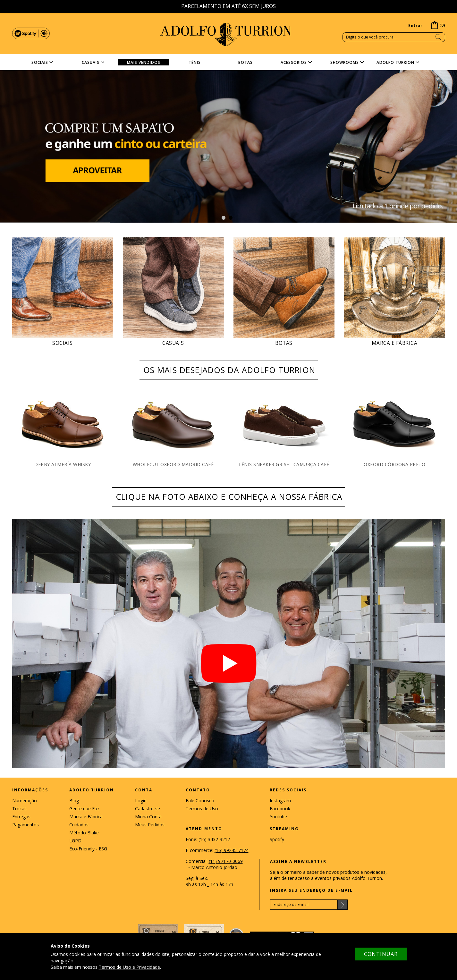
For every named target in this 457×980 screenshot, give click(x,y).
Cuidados (79, 825)
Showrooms (345, 62)
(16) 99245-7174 (232, 850)
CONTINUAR (381, 954)
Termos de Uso (202, 809)
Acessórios (294, 62)
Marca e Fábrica (86, 817)
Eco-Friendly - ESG (88, 849)
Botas (245, 62)
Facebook (280, 809)
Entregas (21, 817)
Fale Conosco (200, 801)
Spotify (277, 839)
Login (141, 801)
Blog (74, 801)
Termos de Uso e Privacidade (129, 967)
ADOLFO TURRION (226, 34)
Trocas (19, 809)
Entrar (415, 26)
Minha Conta (148, 817)
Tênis (195, 62)
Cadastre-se (148, 809)
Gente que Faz (84, 809)
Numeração (25, 801)
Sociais (40, 62)
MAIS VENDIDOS (144, 62)
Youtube (278, 817)
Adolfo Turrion (395, 62)
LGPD (75, 841)
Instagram (280, 801)
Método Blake (84, 833)
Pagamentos (25, 825)
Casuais (91, 62)
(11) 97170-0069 (226, 861)
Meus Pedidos (150, 825)
